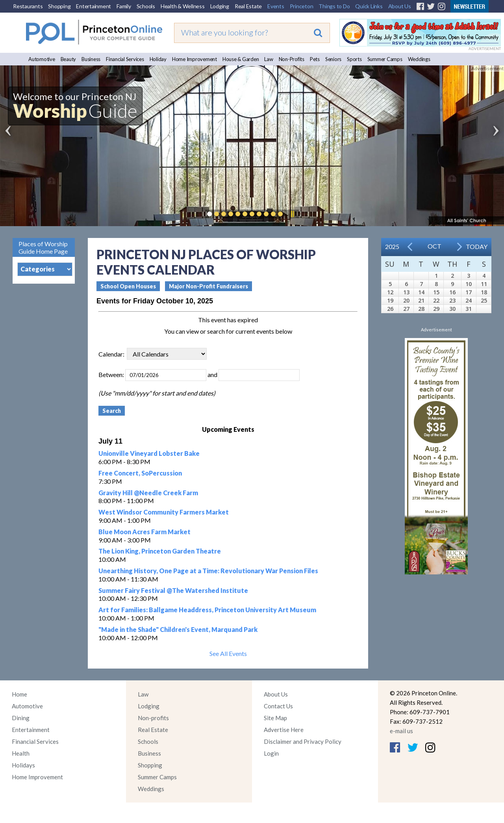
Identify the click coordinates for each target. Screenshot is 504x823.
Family (124, 6)
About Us (400, 6)
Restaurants (28, 6)
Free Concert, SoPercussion (140, 473)
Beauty (69, 59)
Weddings (419, 59)
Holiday (158, 59)
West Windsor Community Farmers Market (164, 512)
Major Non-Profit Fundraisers (208, 286)
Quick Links (369, 6)
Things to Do (334, 6)
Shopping (59, 6)
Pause (292, 214)
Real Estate (248, 6)
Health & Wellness (183, 6)
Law (269, 59)
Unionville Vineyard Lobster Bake (149, 453)
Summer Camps (385, 59)
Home (19, 694)
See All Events (228, 653)
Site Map (275, 718)
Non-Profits (292, 59)
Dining (21, 718)
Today (477, 246)
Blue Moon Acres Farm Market (145, 532)
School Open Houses (128, 286)
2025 (392, 246)
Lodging (220, 6)
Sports (354, 59)
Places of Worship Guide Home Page (43, 247)
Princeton (302, 6)
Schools (146, 6)
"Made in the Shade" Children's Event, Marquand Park (178, 629)
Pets (315, 59)
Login (271, 753)
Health (21, 753)
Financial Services (125, 59)
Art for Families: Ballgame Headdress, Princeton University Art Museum (207, 610)
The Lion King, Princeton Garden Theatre (160, 551)
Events (276, 6)
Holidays (23, 765)
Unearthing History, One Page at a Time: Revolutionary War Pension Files (208, 571)
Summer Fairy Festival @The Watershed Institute (173, 590)
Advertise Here (284, 730)
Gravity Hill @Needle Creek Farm (148, 493)
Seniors (333, 59)
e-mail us (401, 731)
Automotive (42, 59)
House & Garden (241, 59)
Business (91, 59)
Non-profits (153, 718)
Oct (435, 246)
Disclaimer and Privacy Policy (303, 741)
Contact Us (278, 706)
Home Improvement (195, 59)
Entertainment (94, 6)
